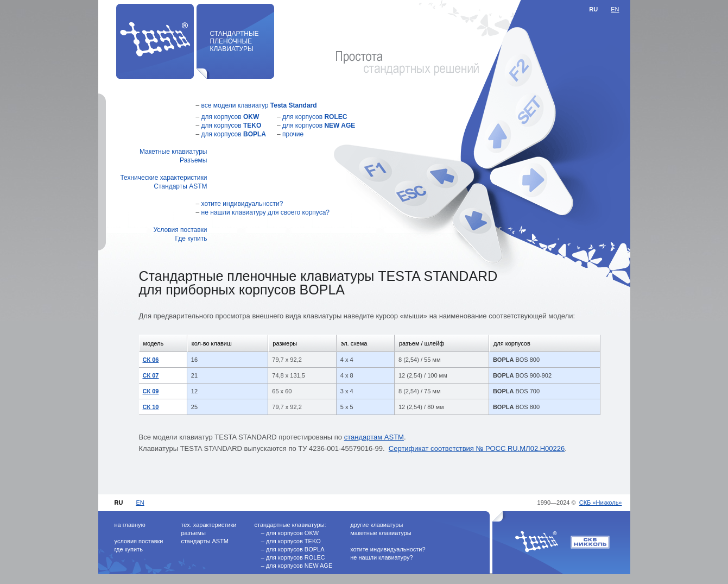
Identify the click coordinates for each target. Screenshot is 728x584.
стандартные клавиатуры (289, 525)
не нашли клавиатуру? (381, 557)
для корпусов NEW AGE (299, 566)
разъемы (193, 533)
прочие (293, 134)
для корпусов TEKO (293, 541)
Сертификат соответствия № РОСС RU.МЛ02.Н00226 (477, 448)
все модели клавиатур (259, 105)
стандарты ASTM (205, 541)
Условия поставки (180, 230)
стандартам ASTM (374, 437)
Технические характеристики (163, 178)
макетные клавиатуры (381, 533)
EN (615, 9)
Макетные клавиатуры (173, 152)
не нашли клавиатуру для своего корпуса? (266, 212)
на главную (130, 525)
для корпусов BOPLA (295, 549)
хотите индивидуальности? (242, 204)
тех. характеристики (208, 525)
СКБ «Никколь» (601, 503)
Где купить (191, 238)
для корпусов (230, 117)
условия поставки (139, 541)
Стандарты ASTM (180, 186)
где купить (129, 549)
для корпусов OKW (292, 533)
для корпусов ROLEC (296, 557)
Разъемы (193, 160)
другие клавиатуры (376, 525)
